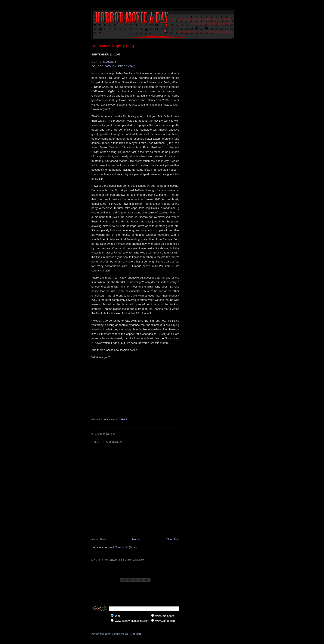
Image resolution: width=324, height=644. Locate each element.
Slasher (121, 420)
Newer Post (99, 539)
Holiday (109, 420)
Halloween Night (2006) (113, 46)
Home (136, 539)
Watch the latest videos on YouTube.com (117, 634)
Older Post (172, 539)
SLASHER (109, 62)
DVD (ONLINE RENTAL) (120, 66)
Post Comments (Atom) (123, 547)
